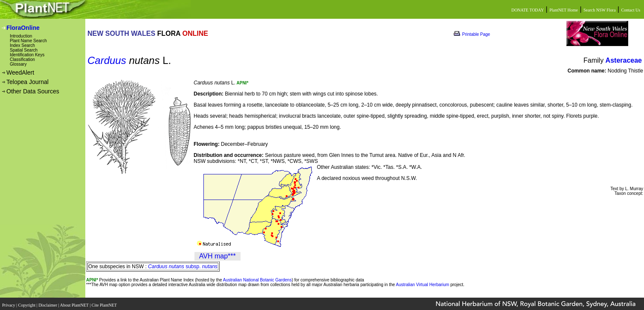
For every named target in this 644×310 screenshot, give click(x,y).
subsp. (183, 267)
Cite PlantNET (105, 303)
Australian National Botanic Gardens (257, 280)
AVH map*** (218, 256)
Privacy (9, 303)
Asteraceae (624, 60)
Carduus (107, 60)
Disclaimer (48, 303)
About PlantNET (75, 303)
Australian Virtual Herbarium (422, 285)
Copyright (28, 303)
